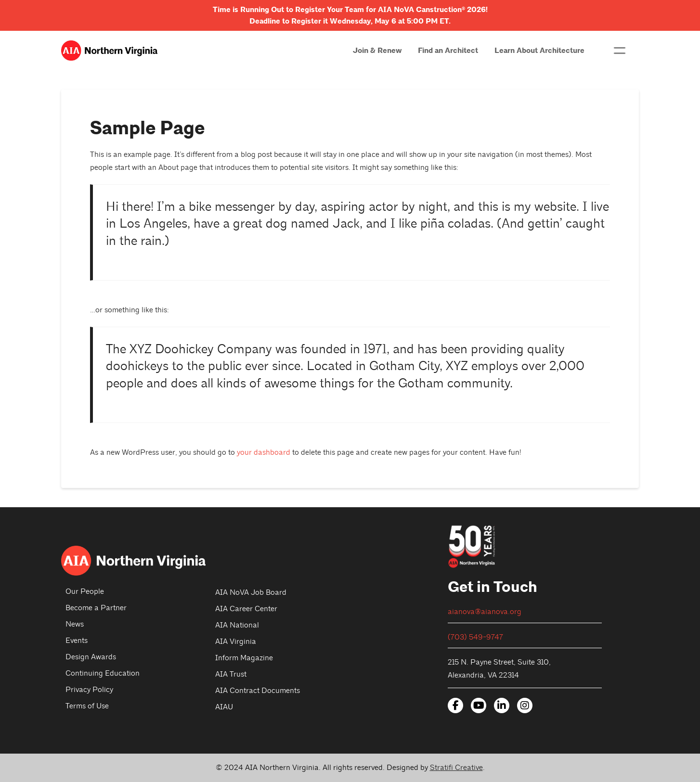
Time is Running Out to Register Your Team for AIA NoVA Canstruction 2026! (350, 10)
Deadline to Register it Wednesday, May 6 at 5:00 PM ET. (350, 21)
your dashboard (264, 452)
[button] (620, 51)
